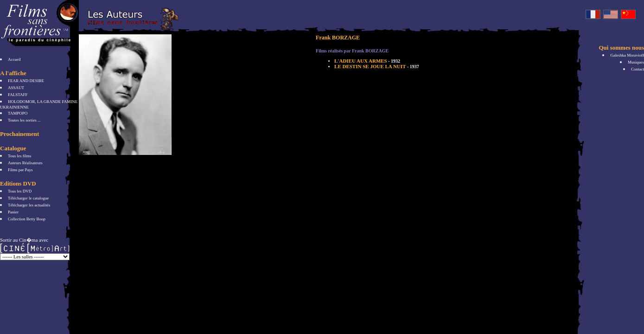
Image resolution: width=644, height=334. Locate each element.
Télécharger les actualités (29, 205)
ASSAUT (16, 88)
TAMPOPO (18, 113)
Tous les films (19, 156)
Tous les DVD (20, 191)
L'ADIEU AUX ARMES (367, 61)
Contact (638, 69)
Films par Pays (20, 170)
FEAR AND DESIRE (26, 81)
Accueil (14, 59)
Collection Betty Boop (27, 219)
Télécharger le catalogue (28, 198)
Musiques (636, 62)
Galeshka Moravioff (627, 55)
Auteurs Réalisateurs (25, 163)
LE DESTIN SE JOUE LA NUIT (377, 66)
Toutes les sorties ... (24, 120)
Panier (13, 212)
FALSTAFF (18, 95)
